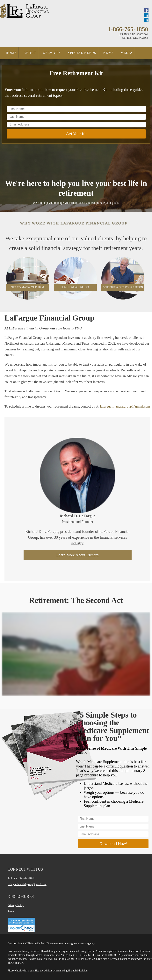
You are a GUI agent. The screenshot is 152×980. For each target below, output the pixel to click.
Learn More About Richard (78, 555)
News (108, 53)
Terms (11, 912)
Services (52, 53)
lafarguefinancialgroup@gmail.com (125, 406)
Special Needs (82, 53)
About (30, 53)
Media (127, 53)
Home (11, 53)
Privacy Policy (16, 905)
